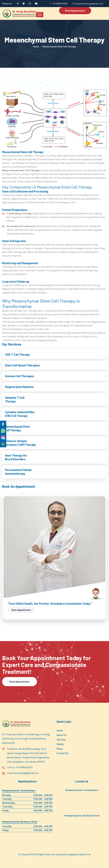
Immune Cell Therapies (20, 376)
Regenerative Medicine (19, 387)
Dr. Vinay (23, 854)
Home (36, 46)
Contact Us (63, 753)
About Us (61, 735)
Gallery (60, 744)
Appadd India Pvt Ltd (80, 854)
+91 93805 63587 (60, 3)
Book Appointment (75, 11)
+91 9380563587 (24, 768)
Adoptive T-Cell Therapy (15, 399)
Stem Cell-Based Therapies (22, 365)
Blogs (60, 749)
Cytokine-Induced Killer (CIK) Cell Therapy (20, 414)
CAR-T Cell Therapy (17, 354)
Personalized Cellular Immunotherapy (18, 472)
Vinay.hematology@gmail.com (89, 3)
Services (61, 739)
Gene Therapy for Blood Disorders (16, 457)
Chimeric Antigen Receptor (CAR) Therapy (20, 443)
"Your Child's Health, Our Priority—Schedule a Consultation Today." (50, 604)
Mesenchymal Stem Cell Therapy (17, 428)
